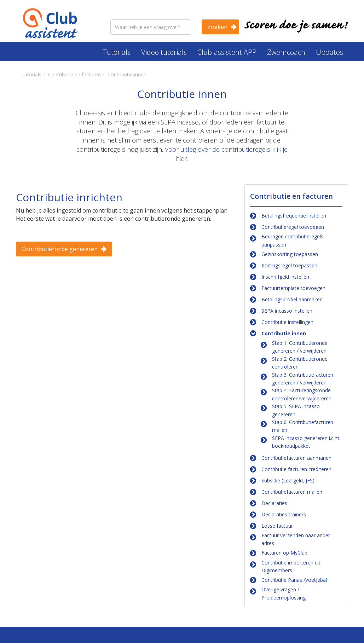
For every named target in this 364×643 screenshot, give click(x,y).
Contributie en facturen (291, 196)
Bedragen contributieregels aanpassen (292, 240)
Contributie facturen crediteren (296, 469)
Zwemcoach (286, 52)
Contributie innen (284, 333)
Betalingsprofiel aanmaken (292, 299)
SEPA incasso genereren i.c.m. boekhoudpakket (306, 442)
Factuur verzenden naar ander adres (296, 539)
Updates (330, 52)
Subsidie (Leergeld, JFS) (288, 480)
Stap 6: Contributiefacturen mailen (303, 426)
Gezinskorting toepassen (290, 254)
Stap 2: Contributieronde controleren (300, 363)
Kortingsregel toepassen (289, 265)
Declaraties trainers (284, 514)
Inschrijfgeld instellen (285, 277)
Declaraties (274, 503)
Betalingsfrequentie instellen (294, 216)
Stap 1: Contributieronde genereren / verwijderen (300, 347)
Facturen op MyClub (284, 553)
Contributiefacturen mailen (292, 492)
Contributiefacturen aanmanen (296, 458)
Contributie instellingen (287, 322)
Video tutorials (164, 52)
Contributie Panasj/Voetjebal (294, 580)
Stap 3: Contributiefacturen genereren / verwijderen (303, 379)
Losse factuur (277, 526)
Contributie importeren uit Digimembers (291, 566)
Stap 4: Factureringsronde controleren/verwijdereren (302, 394)
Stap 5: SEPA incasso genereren (296, 410)
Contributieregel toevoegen (293, 227)
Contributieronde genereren (60, 249)
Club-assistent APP (227, 52)
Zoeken (217, 27)
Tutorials (117, 52)
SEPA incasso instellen (287, 311)
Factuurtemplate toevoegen (293, 288)
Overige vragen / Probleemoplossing (284, 593)
